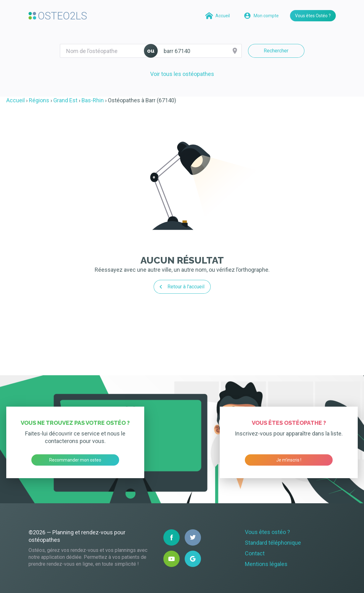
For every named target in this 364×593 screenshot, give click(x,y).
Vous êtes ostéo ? (267, 532)
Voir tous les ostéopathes (182, 74)
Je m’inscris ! (289, 460)
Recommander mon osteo (75, 460)
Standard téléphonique (273, 543)
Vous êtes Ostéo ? (313, 16)
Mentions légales (266, 564)
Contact (255, 553)
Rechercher (276, 51)
